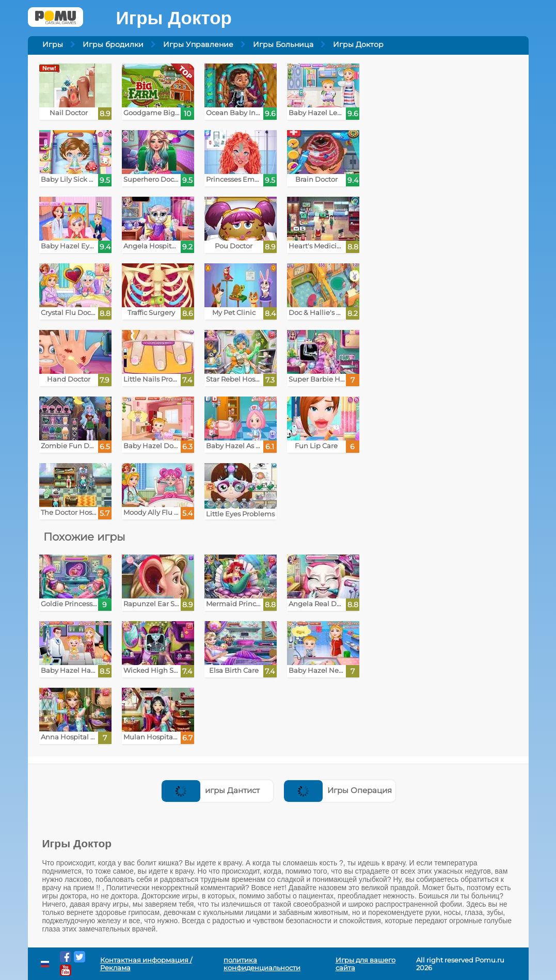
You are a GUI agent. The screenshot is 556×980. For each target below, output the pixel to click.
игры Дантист (211, 790)
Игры (53, 44)
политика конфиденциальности (262, 964)
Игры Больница (283, 44)
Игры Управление (198, 44)
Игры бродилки (113, 44)
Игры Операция (338, 790)
